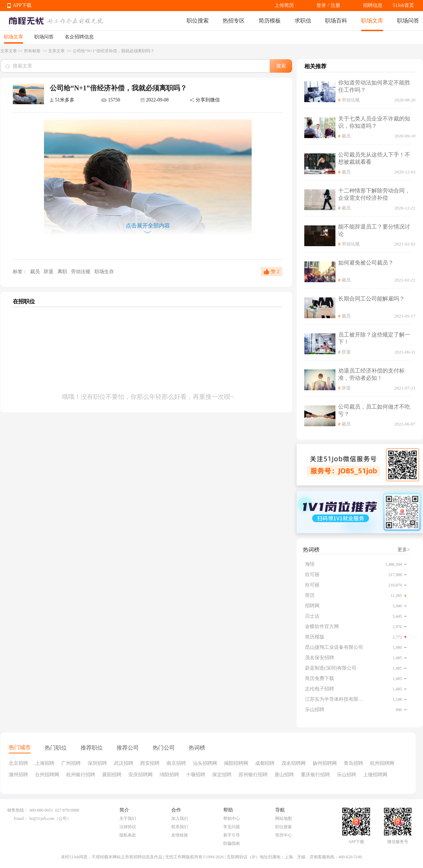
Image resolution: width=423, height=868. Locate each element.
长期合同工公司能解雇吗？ (371, 299)
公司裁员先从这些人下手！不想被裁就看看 (374, 158)
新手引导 (232, 835)
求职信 (303, 21)
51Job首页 (403, 5)
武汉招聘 (124, 763)
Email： (21, 818)
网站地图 (283, 818)
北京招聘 (18, 763)
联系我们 (180, 827)
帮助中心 (232, 818)
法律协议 (128, 827)
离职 (63, 272)
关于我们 (128, 818)
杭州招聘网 (382, 763)
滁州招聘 (18, 775)
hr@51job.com (42, 818)
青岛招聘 (353, 763)
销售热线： (18, 810)
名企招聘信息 (79, 37)
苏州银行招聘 (253, 775)
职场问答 (408, 21)
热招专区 (234, 21)
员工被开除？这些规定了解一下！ (374, 338)
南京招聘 (176, 763)
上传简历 (284, 5)
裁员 (35, 272)
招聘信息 (373, 5)
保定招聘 (222, 775)
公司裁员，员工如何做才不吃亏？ (374, 410)
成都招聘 (265, 763)
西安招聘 (150, 763)
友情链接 (180, 835)
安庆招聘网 (141, 775)
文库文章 (9, 51)
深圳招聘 (97, 763)
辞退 (49, 272)
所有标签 (33, 51)
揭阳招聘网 (236, 763)
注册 (335, 5)
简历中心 (283, 835)
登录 (321, 5)
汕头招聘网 (205, 763)
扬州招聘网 (325, 763)
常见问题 (232, 827)
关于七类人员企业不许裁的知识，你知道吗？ (374, 122)
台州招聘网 (47, 775)
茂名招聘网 (294, 763)
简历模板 (270, 21)
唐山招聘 (284, 775)
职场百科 (336, 21)
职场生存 (104, 272)
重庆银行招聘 (315, 775)
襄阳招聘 (112, 775)
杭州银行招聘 (81, 775)
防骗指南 (232, 843)
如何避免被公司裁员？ (366, 263)
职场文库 (372, 21)
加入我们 (180, 818)
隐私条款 (128, 835)
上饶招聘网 (375, 775)
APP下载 (22, 5)
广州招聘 (71, 763)
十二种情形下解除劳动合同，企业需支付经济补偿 (374, 194)
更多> (404, 550)
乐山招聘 (346, 775)
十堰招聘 (196, 775)
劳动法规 (81, 272)
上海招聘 (45, 763)
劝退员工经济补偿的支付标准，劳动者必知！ (371, 374)
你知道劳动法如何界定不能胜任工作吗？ (374, 86)
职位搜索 (198, 21)
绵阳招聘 (169, 775)
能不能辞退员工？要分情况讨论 (374, 230)
